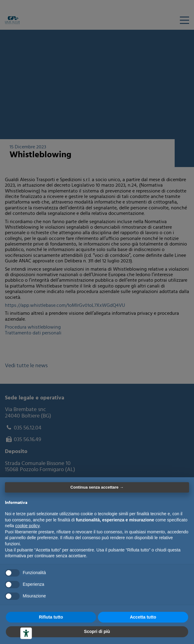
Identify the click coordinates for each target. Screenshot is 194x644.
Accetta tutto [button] (143, 617)
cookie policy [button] (27, 526)
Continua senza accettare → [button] (97, 487)
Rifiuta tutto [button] (51, 617)
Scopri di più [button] (97, 631)
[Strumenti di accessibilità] (26, 633)
